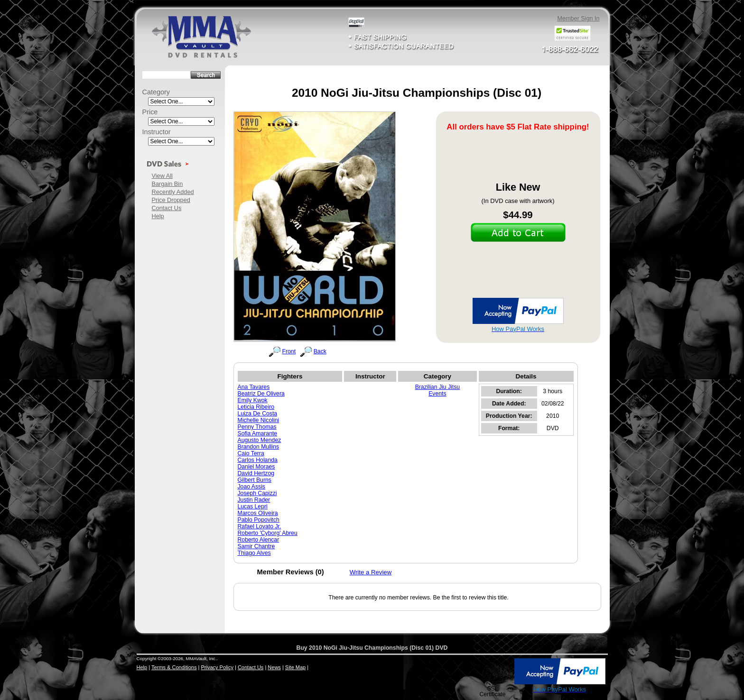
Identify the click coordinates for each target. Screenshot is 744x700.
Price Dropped (171, 200)
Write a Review (371, 572)
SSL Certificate (492, 691)
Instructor (157, 132)
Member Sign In (578, 18)
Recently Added (173, 192)
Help (158, 216)
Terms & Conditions (174, 667)
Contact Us (167, 208)
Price (150, 112)
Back (320, 351)
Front (289, 351)
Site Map (295, 667)
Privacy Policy (217, 667)
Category (156, 92)
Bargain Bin (167, 184)
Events (437, 394)
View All (162, 176)
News (274, 667)
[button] (493, 672)
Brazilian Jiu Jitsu (438, 387)
